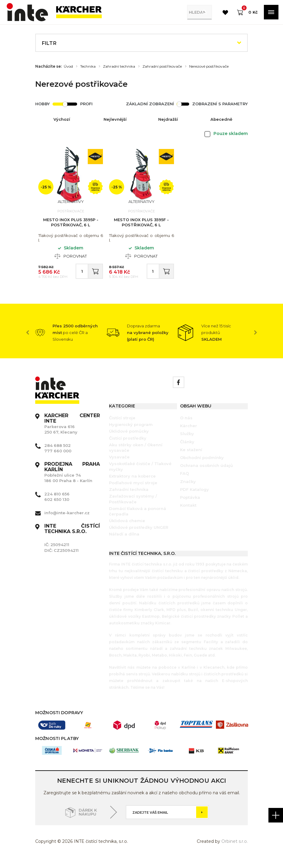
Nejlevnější (115, 119)
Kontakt (188, 514)
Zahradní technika (119, 66)
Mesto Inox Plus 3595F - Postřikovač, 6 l (141, 225)
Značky (188, 490)
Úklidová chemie (127, 529)
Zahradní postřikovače (162, 66)
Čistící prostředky (128, 447)
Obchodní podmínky (202, 466)
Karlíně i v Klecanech (202, 676)
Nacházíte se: (48, 66)
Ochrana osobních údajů (206, 474)
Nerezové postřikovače (209, 66)
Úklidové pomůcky (129, 440)
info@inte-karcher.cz (67, 522)
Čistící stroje (122, 427)
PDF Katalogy (194, 498)
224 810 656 (57, 503)
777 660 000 (58, 460)
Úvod (68, 66)
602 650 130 (57, 508)
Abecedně (221, 119)
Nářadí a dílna (124, 543)
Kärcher (189, 434)
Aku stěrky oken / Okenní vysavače (136, 456)
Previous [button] (28, 341)
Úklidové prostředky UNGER (139, 536)
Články (187, 451)
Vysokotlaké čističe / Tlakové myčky (140, 475)
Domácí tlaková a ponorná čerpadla (138, 520)
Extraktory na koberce (132, 485)
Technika (88, 66)
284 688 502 (58, 454)
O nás (186, 427)
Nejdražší (168, 119)
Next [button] (255, 341)
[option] (71, 341)
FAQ (184, 482)
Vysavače (119, 466)
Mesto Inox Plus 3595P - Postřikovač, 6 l (71, 225)
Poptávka (190, 506)
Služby (187, 442)
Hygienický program (131, 433)
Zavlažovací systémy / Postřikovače (133, 508)
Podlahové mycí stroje (133, 491)
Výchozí (62, 119)
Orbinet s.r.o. (235, 850)
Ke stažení (191, 458)
